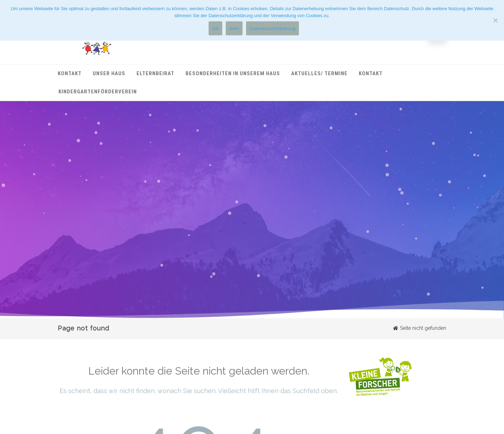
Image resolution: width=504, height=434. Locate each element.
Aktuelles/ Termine (319, 73)
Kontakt (70, 73)
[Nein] (495, 20)
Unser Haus (109, 73)
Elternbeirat (155, 73)
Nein (234, 29)
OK (215, 29)
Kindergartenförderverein (98, 92)
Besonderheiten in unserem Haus (233, 73)
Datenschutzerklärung (272, 29)
